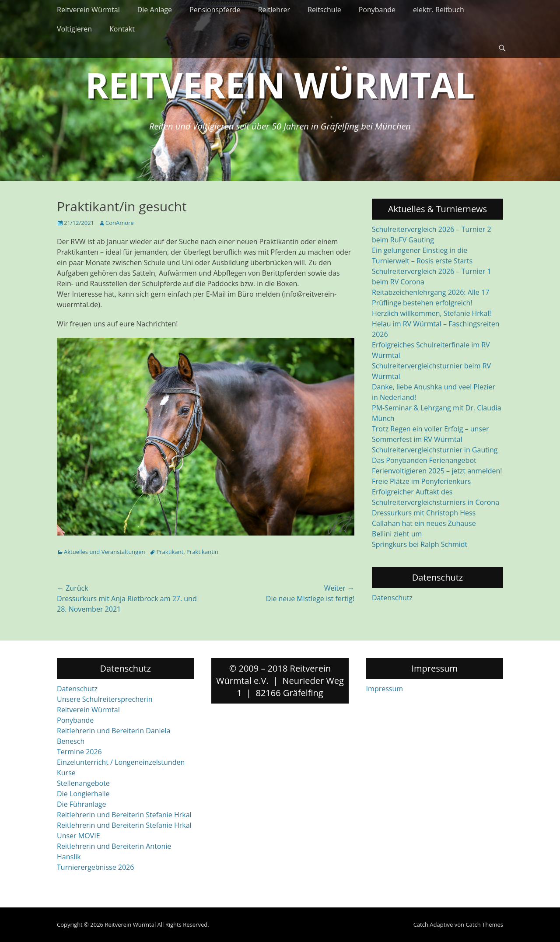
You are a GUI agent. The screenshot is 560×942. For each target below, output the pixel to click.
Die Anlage (155, 10)
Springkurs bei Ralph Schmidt (420, 544)
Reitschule (324, 10)
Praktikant (170, 552)
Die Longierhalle (83, 794)
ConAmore (120, 223)
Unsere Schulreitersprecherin (105, 699)
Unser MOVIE (79, 836)
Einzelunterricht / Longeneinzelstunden (121, 762)
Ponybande (377, 10)
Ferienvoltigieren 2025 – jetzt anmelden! (437, 471)
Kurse (66, 773)
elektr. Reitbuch (439, 10)
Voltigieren (74, 29)
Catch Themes (484, 924)
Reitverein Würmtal (88, 10)
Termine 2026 (79, 752)
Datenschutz (392, 598)
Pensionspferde (215, 10)
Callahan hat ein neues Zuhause (424, 523)
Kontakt (122, 29)
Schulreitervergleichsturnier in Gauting (435, 450)
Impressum (385, 689)
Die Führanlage (82, 804)
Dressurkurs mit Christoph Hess (424, 513)
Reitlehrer (274, 10)
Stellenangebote (83, 783)
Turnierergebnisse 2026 (95, 867)
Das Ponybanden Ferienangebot (424, 460)
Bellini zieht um (397, 534)
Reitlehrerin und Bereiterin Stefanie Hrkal (124, 815)
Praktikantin (202, 552)
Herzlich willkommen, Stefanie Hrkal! (431, 313)
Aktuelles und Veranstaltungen (104, 552)
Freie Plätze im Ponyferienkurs (421, 481)
